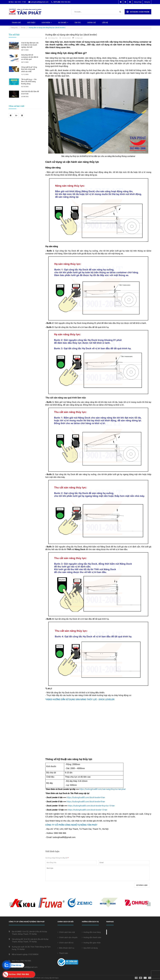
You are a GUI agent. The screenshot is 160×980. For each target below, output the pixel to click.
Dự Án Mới (63, 22)
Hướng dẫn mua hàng (91, 932)
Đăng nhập (138, 2)
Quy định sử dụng (90, 948)
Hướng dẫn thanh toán (91, 937)
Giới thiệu (31, 22)
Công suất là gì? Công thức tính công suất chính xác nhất (29, 69)
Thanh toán (63, 953)
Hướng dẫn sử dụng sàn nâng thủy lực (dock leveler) (71, 35)
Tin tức (78, 22)
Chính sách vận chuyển (67, 937)
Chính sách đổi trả (65, 943)
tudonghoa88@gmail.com (39, 2)
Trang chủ (16, 22)
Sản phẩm (47, 22)
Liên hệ (105, 22)
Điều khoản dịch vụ (66, 948)
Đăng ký (147, 2)
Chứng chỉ (91, 22)
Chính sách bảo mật (66, 932)
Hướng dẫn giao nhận (91, 943)
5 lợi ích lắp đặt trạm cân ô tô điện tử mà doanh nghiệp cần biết (30, 45)
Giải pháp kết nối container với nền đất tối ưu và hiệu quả (30, 57)
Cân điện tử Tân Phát (119, 932)
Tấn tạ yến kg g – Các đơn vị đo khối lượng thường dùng (29, 82)
